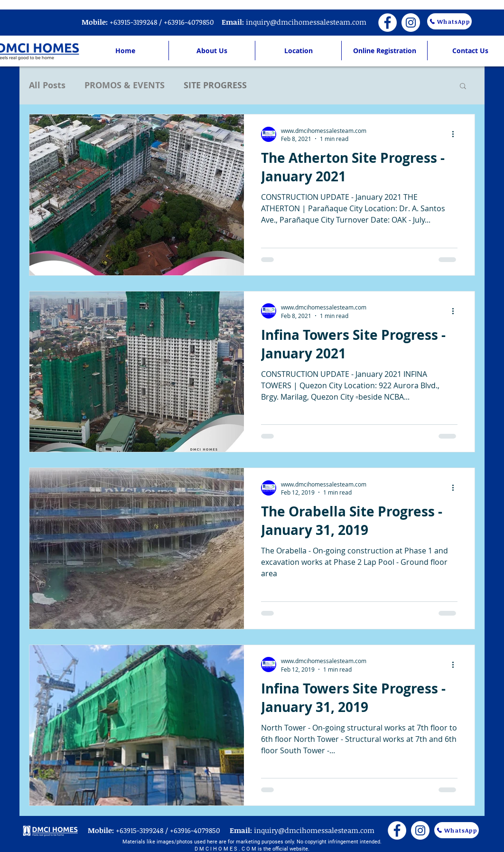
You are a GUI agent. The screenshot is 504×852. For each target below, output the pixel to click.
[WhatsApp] (449, 21)
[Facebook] (387, 23)
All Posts (47, 85)
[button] (463, 87)
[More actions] (456, 134)
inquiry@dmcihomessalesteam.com (306, 22)
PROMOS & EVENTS (125, 85)
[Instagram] (411, 23)
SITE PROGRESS (215, 85)
